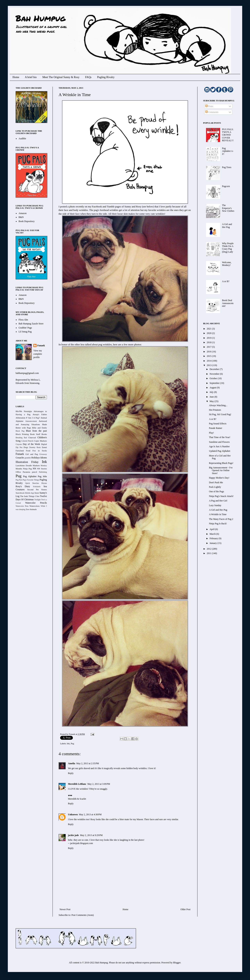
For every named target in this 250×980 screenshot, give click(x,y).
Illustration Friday (27, 462)
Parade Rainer (216, 428)
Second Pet (33, 490)
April (212, 529)
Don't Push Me (216, 482)
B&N (21, 217)
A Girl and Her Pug (227, 226)
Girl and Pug (32, 454)
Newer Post (65, 909)
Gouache (20, 458)
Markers (36, 465)
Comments (212, 112)
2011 (209, 553)
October (214, 378)
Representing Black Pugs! (221, 463)
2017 (209, 347)
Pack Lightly (215, 487)
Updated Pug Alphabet (220, 451)
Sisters (44, 490)
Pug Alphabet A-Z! (228, 151)
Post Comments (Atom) (83, 915)
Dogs (26, 447)
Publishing (43, 472)
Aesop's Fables (40, 414)
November (215, 374)
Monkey (44, 466)
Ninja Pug (27, 469)
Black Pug (20, 431)
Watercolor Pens (22, 506)
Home (16, 77)
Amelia (72, 763)
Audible (22, 139)
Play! (211, 433)
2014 (209, 361)
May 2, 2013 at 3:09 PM (99, 784)
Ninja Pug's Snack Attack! (221, 496)
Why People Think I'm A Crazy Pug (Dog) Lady (228, 248)
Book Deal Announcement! (228, 303)
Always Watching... (218, 405)
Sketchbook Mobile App (25, 493)
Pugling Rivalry (106, 77)
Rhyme (44, 483)
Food (28, 451)
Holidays (35, 458)
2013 (209, 365)
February (214, 538)
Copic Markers (40, 441)
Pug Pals (19, 480)
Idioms (44, 458)
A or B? (226, 281)
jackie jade (73, 835)
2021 (209, 329)
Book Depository (27, 221)
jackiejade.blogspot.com (82, 843)
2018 (209, 342)
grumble (28, 458)
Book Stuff (35, 434)
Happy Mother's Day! (219, 478)
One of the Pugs (217, 491)
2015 (209, 356)
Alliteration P (21, 418)
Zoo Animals (31, 509)
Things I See (34, 496)
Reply (71, 773)
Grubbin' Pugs (25, 328)
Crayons (19, 444)
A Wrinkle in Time (218, 514)
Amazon (23, 213)
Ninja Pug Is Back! (218, 524)
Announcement (31, 421)
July (212, 392)
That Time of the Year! (220, 437)
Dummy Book (35, 447)
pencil (34, 472)
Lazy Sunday (215, 505)
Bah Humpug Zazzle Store (31, 324)
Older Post (185, 909)
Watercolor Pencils (36, 503)
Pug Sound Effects (218, 424)
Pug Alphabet (30, 476)
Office (18, 472)
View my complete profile (38, 354)
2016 (209, 352)
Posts (209, 106)
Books (44, 434)
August (213, 388)
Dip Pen (19, 447)
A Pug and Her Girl (218, 501)
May (212, 401)
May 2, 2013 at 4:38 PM (90, 814)
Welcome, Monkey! (227, 264)
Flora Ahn (23, 320)
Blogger (177, 963)
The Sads (24, 496)
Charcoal (32, 437)
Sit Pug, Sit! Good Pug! (220, 414)
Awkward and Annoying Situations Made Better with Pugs (31, 424)
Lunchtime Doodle (24, 465)
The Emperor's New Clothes (228, 208)
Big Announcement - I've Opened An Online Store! (221, 470)
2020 (209, 333)
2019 (209, 338)
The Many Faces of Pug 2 (221, 519)
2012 (209, 549)
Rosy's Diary (23, 486)
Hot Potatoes (215, 410)
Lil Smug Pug (25, 332)
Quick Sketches (32, 483)
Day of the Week (31, 444)
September (215, 383)
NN (34, 469)
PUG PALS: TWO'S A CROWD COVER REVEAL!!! (228, 135)
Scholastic (37, 486)
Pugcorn (226, 186)
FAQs (88, 77)
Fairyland (20, 451)
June (212, 397)
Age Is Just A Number (219, 446)
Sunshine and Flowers (219, 442)
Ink (68, 743)
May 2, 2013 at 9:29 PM (91, 835)
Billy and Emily (39, 428)
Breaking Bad (21, 438)
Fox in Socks (40, 451)
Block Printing (22, 434)
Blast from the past (36, 431)
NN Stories (42, 469)
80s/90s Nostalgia (24, 411)
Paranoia (27, 472)
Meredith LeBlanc (77, 784)
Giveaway (43, 454)
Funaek (72, 734)
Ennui (44, 447)
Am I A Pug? (34, 418)
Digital (44, 444)
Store (37, 493)
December (215, 369)
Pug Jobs (42, 476)
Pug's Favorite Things (31, 480)
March (213, 534)
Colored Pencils (27, 441)
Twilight (37, 500)
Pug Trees (227, 167)
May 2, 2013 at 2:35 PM (88, 763)
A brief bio (31, 77)
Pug (72, 743)
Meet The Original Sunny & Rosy (61, 77)
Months (19, 469)
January (213, 543)
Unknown (73, 814)
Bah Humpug (41, 18)
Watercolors (35, 506)
